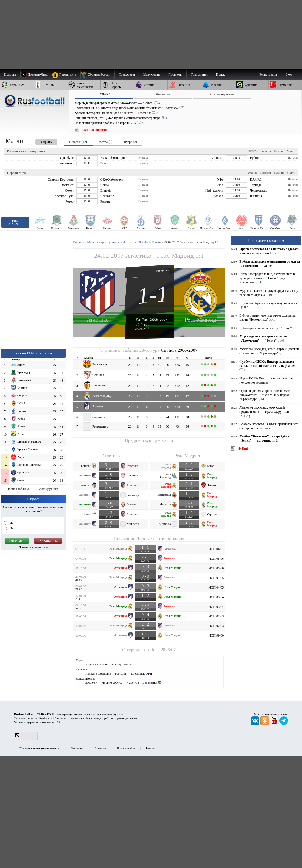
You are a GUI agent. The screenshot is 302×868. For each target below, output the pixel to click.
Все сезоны (152, 683)
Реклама (151, 748)
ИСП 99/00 (216, 636)
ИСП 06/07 (216, 549)
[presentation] (41, 141)
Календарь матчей (97, 664)
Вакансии (100, 748)
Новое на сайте (126, 748)
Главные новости (94, 130)
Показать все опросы (33, 547)
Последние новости (266, 240)
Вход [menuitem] (289, 74)
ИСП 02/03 (216, 616)
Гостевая (121, 673)
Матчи (291, 151)
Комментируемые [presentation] (222, 94)
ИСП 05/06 (216, 559)
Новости (266, 151)
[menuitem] (98, 74)
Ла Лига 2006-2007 (152, 319)
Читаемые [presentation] (163, 94)
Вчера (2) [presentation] (130, 142)
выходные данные (123, 718)
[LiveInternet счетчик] (26, 739)
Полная (90, 673)
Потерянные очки (141, 673)
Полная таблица (18, 489)
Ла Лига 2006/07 (160, 650)
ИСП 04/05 (216, 578)
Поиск (220, 74)
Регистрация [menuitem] (268, 74)
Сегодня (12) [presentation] (78, 142)
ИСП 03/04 (216, 597)
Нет (12, 528)
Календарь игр (48, 489)
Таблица (279, 151)
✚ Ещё (243, 448)
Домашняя (105, 673)
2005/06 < (92, 683)
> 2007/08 (132, 683)
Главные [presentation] (104, 94)
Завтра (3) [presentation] (105, 142)
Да (11, 523)
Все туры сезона (122, 664)
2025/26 (252, 151)
